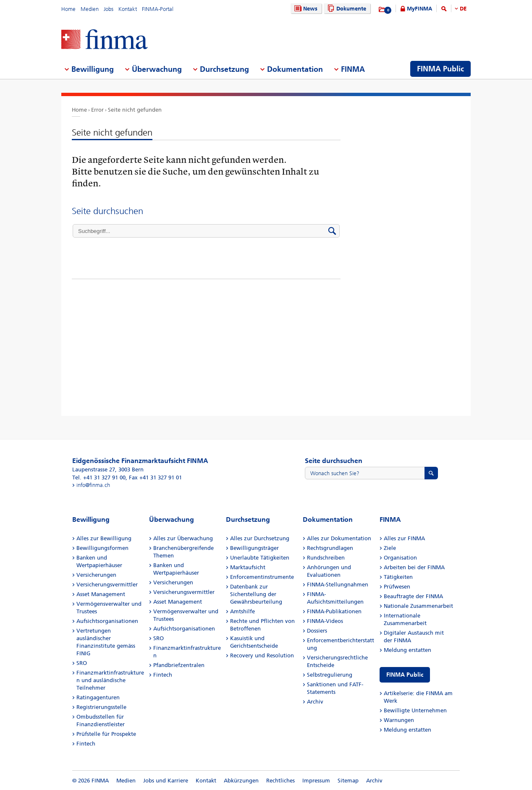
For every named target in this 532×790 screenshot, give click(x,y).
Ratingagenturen (98, 697)
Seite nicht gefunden (135, 110)
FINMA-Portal (158, 9)
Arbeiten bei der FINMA (414, 567)
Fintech (86, 744)
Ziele (390, 548)
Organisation (400, 558)
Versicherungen (96, 575)
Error (97, 110)
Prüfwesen (397, 587)
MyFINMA (419, 9)
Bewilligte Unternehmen (415, 710)
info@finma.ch (93, 485)
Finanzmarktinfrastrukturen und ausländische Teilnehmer (110, 680)
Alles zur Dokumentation (339, 538)
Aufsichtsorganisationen (107, 621)
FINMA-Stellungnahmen (338, 585)
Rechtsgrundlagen (330, 548)
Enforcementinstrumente (262, 577)
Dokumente (346, 9)
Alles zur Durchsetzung (260, 538)
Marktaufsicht (248, 567)
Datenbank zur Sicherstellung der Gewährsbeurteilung (256, 594)
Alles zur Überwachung (183, 538)
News (305, 9)
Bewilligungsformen (102, 548)
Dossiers (317, 631)
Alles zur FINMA (404, 538)
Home (68, 9)
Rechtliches (280, 781)
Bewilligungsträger (254, 548)
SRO (82, 663)
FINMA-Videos (325, 621)
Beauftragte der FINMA (413, 596)
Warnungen (399, 720)
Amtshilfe (242, 611)
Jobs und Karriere (166, 781)
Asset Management (101, 594)
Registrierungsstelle (101, 707)
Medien (90, 9)
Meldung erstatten (408, 650)
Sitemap (348, 781)
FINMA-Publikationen (334, 611)
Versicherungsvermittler (107, 585)
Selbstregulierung (330, 675)
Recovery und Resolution (262, 655)
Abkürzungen (241, 781)
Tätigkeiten (398, 577)
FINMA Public (405, 675)
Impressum (316, 781)
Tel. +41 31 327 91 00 (99, 477)
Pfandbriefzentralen (179, 665)
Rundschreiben (326, 558)
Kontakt (128, 9)
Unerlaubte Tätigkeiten (260, 558)
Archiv (315, 702)
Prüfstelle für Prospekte (106, 734)
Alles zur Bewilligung (104, 538)
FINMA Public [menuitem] (440, 69)
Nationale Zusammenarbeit (418, 606)
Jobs (109, 9)
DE (463, 9)
